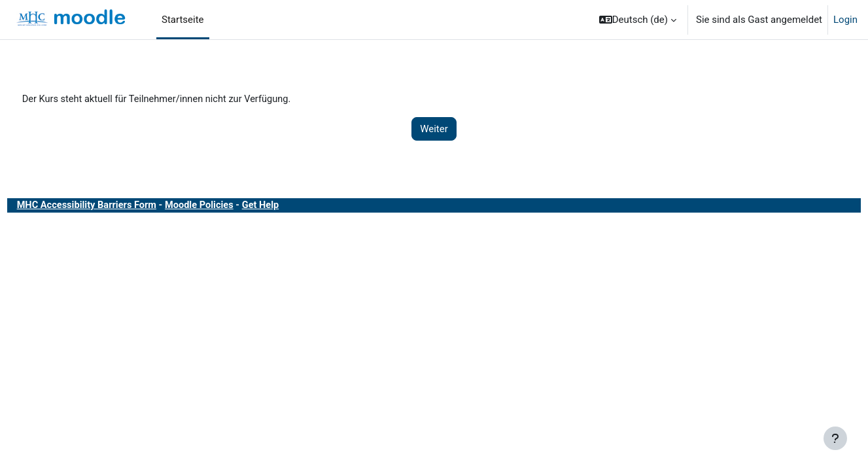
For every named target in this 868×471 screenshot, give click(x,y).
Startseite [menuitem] (183, 20)
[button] (638, 20)
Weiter (434, 130)
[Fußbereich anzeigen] (835, 438)
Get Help (292, 206)
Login (845, 20)
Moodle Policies (229, 206)
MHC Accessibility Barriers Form (113, 206)
